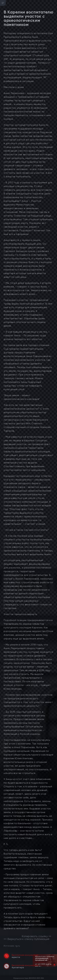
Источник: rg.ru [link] (12, 946)
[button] (52, 965)
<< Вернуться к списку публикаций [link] (26, 939)
